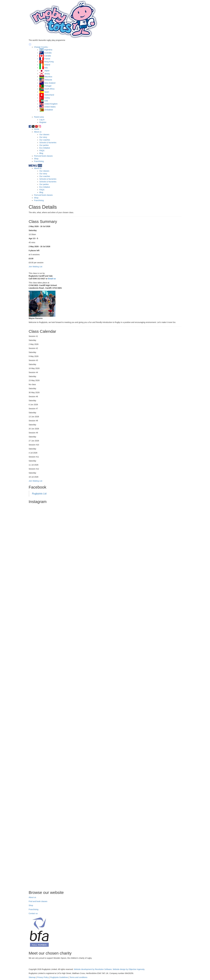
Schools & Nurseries (48, 143)
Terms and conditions (78, 977)
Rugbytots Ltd (39, 494)
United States (50, 107)
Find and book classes (43, 156)
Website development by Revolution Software (93, 969)
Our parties (44, 145)
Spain (47, 92)
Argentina (48, 50)
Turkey (47, 98)
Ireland (47, 65)
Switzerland (49, 95)
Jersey (47, 74)
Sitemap (32, 977)
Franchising (39, 161)
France (47, 59)
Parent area (39, 117)
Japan (47, 71)
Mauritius (48, 77)
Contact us (33, 913)
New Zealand (50, 83)
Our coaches (45, 140)
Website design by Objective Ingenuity (129, 969)
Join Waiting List (35, 481)
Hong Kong (49, 62)
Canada (48, 56)
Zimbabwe (49, 110)
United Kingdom (51, 104)
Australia (48, 53)
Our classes (44, 134)
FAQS (42, 151)
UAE (46, 101)
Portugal (48, 86)
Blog (41, 153)
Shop (36, 159)
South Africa (49, 89)
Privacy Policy (43, 977)
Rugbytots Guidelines (59, 977)
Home (36, 129)
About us (38, 132)
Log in (42, 120)
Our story (43, 137)
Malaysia (48, 80)
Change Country (41, 47)
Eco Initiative (45, 148)
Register (43, 122)
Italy (46, 68)
